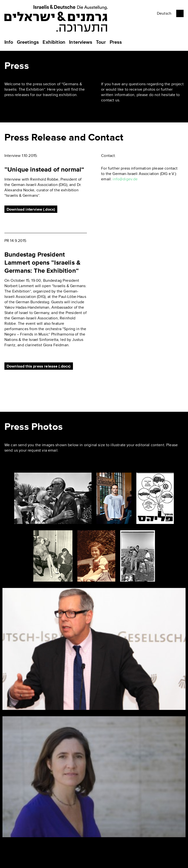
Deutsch (164, 13)
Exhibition (54, 42)
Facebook (180, 13)
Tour (101, 42)
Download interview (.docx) (31, 209)
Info (9, 42)
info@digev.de (125, 179)
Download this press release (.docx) (39, 366)
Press (116, 42)
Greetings (28, 42)
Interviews (81, 42)
